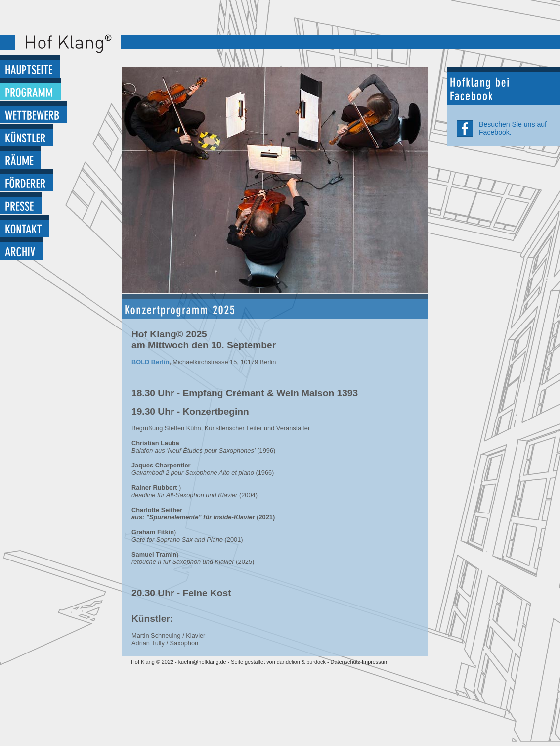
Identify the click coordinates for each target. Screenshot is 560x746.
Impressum (375, 662)
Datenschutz (346, 662)
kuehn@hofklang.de (202, 662)
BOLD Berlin (150, 362)
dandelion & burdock (301, 662)
